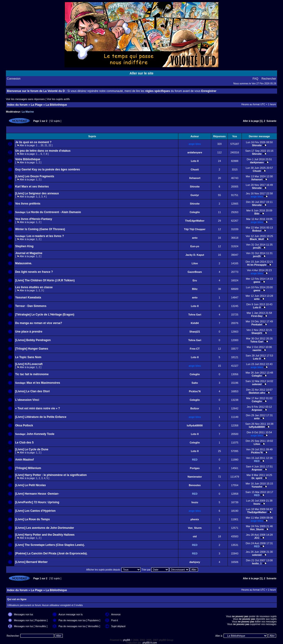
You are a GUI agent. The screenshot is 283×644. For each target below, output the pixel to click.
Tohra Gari (195, 315)
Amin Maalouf (25, 460)
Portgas (195, 468)
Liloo (195, 263)
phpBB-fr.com (150, 643)
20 (42, 145)
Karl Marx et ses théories (32, 187)
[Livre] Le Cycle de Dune (32, 449)
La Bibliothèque (56, 105)
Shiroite (257, 145)
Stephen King (24, 246)
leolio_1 (257, 563)
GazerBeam (195, 272)
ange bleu (195, 144)
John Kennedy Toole (40, 434)
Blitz (195, 289)
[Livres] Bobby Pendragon (33, 340)
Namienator (195, 477)
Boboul (257, 231)
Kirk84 (195, 323)
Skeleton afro (257, 393)
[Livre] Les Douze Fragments (35, 176)
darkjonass (257, 162)
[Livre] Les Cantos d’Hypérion (35, 511)
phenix (195, 519)
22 (50, 145)
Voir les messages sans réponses (25, 99)
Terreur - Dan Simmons (31, 306)
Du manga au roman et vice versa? (39, 323)
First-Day (257, 316)
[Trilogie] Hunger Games (32, 349)
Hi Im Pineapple (257, 265)
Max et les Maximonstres (43, 383)
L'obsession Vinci (27, 400)
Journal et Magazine (29, 253)
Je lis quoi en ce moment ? (33, 142)
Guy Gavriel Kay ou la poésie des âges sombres (47, 169)
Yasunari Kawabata (28, 297)
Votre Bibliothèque (28, 159)
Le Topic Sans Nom (28, 357)
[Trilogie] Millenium (28, 468)
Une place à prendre (29, 332)
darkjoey (195, 562)
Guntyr (195, 195)
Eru (195, 280)
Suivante (271, 121)
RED (195, 460)
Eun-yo (195, 246)
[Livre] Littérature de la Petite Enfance (41, 417)
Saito (195, 383)
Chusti (195, 169)
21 (46, 145)
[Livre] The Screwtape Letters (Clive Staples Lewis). (50, 545)
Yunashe (257, 487)
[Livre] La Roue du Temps (32, 519)
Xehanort (195, 178)
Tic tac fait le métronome (32, 374)
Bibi (257, 214)
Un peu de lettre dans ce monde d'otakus (43, 151)
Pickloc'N (195, 391)
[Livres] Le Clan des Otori (32, 391)
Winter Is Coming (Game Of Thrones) (40, 229)
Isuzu (195, 502)
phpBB (126, 640)
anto (195, 238)
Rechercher (269, 79)
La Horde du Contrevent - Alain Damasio (54, 212)
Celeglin (195, 212)
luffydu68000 (195, 425)
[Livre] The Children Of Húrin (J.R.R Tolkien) (45, 280)
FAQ (256, 79)
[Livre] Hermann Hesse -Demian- (37, 494)
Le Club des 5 (24, 443)
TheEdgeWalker (195, 221)
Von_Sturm (195, 528)
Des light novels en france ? (34, 272)
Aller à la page (251, 121)
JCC (257, 538)
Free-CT (195, 349)
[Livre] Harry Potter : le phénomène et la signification (51, 475)
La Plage (37, 105)
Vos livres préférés (28, 204)
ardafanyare (195, 152)
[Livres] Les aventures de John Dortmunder (45, 528)
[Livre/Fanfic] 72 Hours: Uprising (37, 502)
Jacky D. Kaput (195, 255)
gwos (257, 282)
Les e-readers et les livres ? (45, 236)
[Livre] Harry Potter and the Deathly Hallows (45, 535)
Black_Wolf (257, 239)
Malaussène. (24, 263)
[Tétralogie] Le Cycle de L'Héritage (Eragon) (45, 315)
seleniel (257, 384)
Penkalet (257, 324)
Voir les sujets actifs (58, 99)
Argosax (257, 410)
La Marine (28, 112)
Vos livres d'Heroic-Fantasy (34, 219)
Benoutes (195, 485)
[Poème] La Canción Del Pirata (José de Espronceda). (51, 553)
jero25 (257, 248)
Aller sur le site (141, 73)
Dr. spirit (257, 478)
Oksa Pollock (24, 425)
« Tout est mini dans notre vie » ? (38, 408)
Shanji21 (195, 332)
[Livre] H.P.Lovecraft (29, 364)
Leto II (195, 161)
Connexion (14, 79)
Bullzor (195, 408)
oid (195, 536)
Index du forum (17, 105)
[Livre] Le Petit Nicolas (30, 485)
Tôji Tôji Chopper (195, 229)
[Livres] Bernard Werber (31, 562)
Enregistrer (209, 91)
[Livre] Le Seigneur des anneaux (37, 193)
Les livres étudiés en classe (34, 287)
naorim (257, 350)
